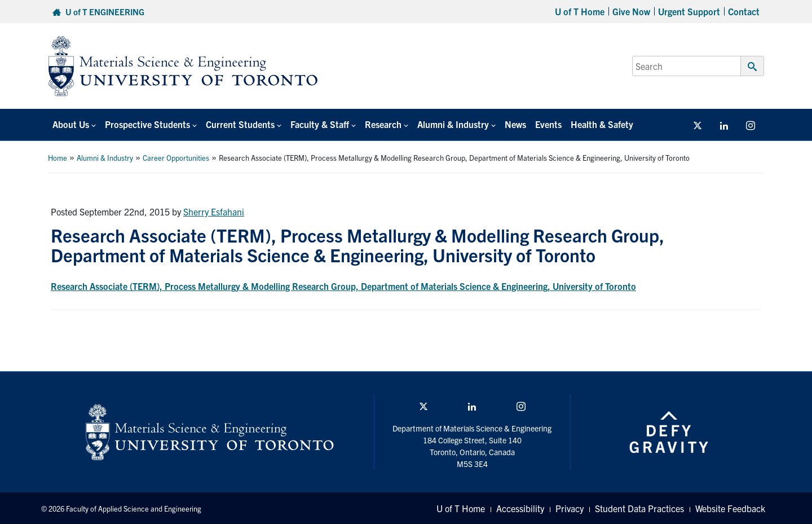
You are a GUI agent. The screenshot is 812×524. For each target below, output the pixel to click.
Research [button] (383, 124)
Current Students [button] (240, 124)
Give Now (631, 11)
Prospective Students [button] (147, 124)
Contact (744, 11)
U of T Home (580, 11)
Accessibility (520, 508)
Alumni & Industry (105, 158)
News (515, 124)
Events (548, 124)
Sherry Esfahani (214, 212)
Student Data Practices (639, 508)
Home (58, 158)
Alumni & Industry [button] (453, 124)
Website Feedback (730, 508)
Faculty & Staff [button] (320, 124)
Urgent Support (689, 11)
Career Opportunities (176, 158)
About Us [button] (71, 124)
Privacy (570, 508)
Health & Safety (602, 124)
